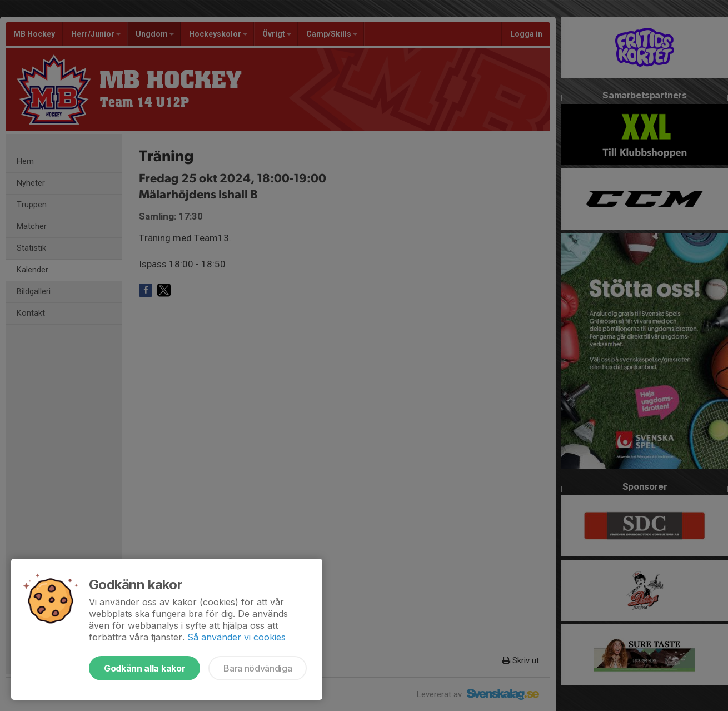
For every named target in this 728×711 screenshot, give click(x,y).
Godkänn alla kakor (144, 668)
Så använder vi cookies (236, 637)
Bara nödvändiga (258, 668)
